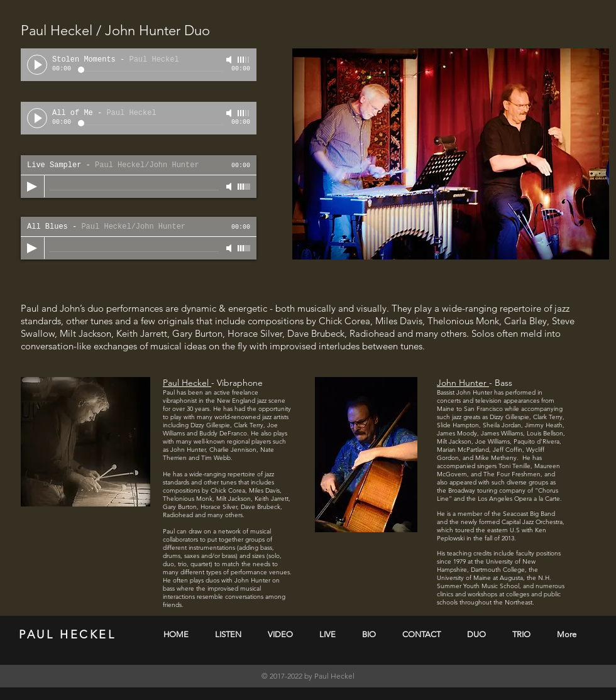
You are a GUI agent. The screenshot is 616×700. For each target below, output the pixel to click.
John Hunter (463, 383)
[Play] (37, 65)
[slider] (244, 60)
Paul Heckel (187, 383)
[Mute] (230, 60)
